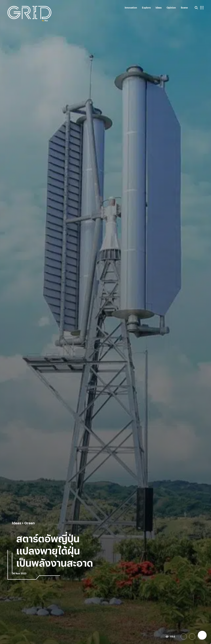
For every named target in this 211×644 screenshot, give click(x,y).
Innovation (131, 8)
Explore (146, 8)
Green (30, 523)
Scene (184, 8)
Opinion (171, 8)
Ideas (159, 8)
